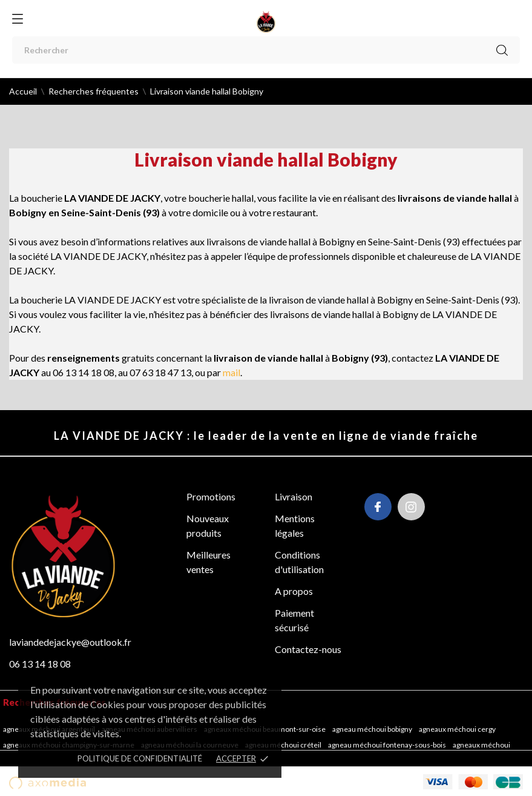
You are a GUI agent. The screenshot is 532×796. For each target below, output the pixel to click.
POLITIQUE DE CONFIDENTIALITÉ (140, 758)
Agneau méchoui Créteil (284, 745)
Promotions (211, 496)
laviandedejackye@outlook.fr (70, 642)
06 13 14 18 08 (40, 664)
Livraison (294, 496)
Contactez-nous (308, 649)
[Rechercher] (266, 50)
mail (232, 372)
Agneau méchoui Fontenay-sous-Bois (388, 745)
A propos (294, 591)
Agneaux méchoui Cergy (458, 729)
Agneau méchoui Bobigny (373, 729)
